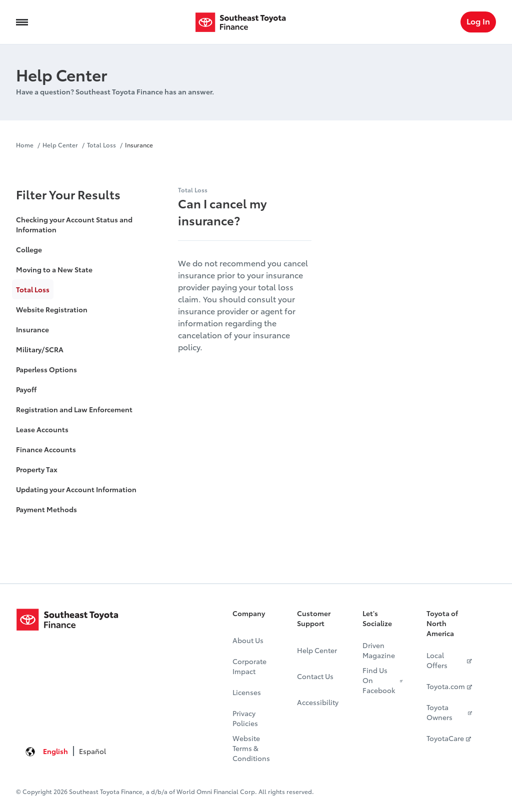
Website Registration (52, 309)
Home (25, 145)
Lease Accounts (42, 429)
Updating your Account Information (76, 489)
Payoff (26, 389)
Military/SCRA (40, 349)
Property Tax (37, 469)
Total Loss (101, 145)
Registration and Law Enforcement (74, 409)
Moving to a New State (54, 269)
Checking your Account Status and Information (74, 224)
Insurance (139, 145)
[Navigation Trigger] (22, 22)
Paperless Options (46, 369)
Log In (478, 21)
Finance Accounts (46, 449)
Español (92, 751)
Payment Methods (46, 509)
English (55, 751)
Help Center (60, 145)
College (29, 249)
